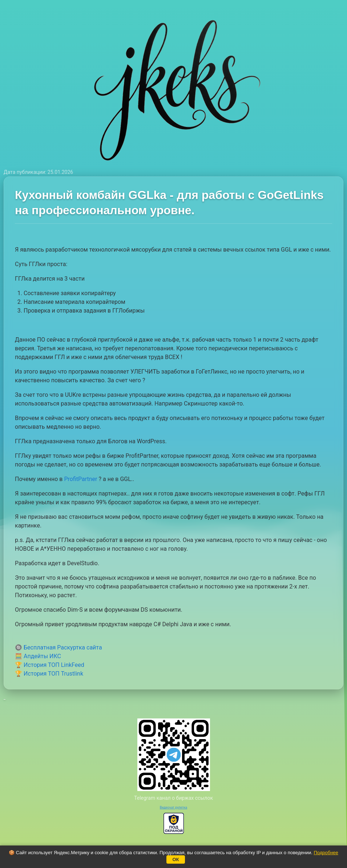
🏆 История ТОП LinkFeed (50, 665)
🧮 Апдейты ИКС (38, 656)
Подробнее (326, 853)
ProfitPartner (80, 479)
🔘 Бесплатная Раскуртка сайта (58, 647)
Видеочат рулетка (174, 807)
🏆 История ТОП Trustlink (49, 674)
